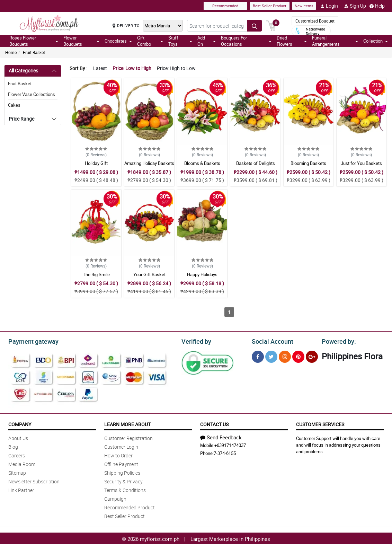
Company (20, 423)
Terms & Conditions (125, 489)
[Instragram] (285, 356)
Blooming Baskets (308, 163)
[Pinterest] (298, 356)
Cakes (14, 105)
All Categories (23, 71)
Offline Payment (121, 463)
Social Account (271, 341)
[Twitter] (271, 356)
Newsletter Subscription (34, 480)
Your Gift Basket (149, 274)
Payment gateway (30, 341)
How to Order (118, 454)
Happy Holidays (202, 274)
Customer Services (320, 423)
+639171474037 (230, 444)
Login (329, 6)
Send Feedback (221, 436)
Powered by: (337, 341)
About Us (18, 437)
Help (377, 6)
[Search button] (255, 26)
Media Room (22, 463)
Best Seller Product (270, 6)
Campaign (115, 498)
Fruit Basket (34, 52)
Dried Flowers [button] (292, 41)
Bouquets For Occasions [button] (246, 41)
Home (11, 52)
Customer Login (121, 446)
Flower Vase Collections (32, 94)
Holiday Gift (96, 163)
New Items (304, 6)
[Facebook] (258, 356)
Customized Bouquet (315, 21)
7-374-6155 (225, 452)
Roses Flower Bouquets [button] (34, 41)
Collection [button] (376, 41)
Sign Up (355, 6)
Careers (17, 454)
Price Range (21, 119)
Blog (13, 446)
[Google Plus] (312, 356)
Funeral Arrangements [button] (335, 41)
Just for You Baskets (361, 163)
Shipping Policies (122, 472)
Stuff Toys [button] (180, 41)
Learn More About (127, 423)
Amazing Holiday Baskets (149, 163)
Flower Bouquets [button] (81, 41)
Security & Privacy (123, 480)
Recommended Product (130, 506)
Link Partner (21, 489)
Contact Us (214, 423)
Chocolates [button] (118, 41)
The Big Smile (96, 274)
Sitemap (17, 472)
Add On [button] (207, 41)
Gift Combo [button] (150, 41)
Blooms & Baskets (202, 163)
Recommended (225, 6)
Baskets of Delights (256, 163)
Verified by (195, 341)
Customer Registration (128, 437)
